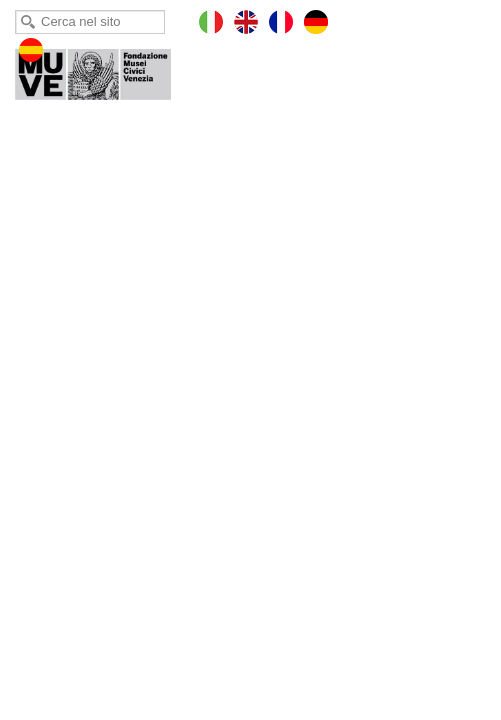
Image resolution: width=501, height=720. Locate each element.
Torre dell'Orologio (107, 70)
